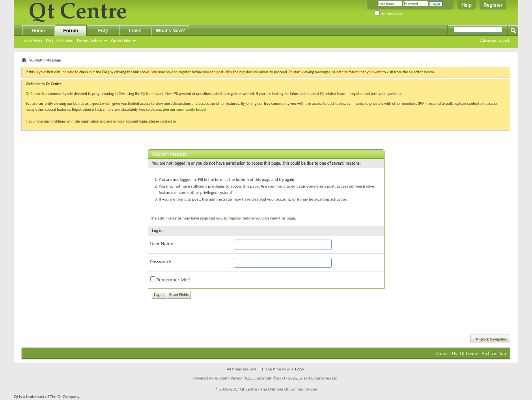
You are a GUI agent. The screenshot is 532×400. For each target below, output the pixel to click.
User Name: (162, 243)
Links (135, 31)
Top (503, 353)
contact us (168, 121)
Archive (489, 353)
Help (467, 5)
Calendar (65, 41)
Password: (161, 261)
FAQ (49, 41)
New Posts (33, 41)
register (357, 94)
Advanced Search (495, 40)
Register (493, 5)
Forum (70, 31)
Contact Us (447, 353)
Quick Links (121, 41)
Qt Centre (34, 94)
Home (38, 31)
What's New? (170, 31)
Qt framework (152, 94)
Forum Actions (90, 41)
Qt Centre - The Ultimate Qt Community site (279, 389)
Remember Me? (389, 14)
